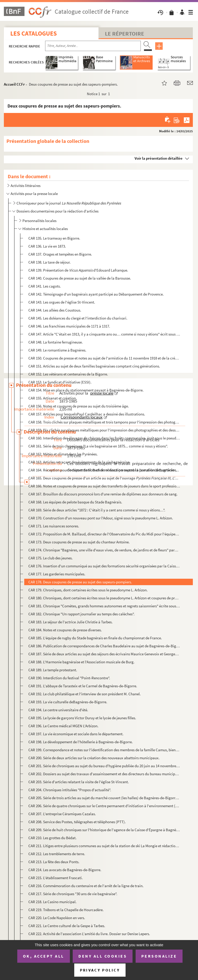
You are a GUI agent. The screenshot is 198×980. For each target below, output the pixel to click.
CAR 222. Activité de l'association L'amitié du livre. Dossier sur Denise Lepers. (89, 934)
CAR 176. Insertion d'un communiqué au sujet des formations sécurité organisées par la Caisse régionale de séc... (104, 566)
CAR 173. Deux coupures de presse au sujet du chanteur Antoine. (79, 542)
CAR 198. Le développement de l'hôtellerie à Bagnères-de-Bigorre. (81, 742)
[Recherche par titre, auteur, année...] (93, 46)
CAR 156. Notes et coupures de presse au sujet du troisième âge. (79, 406)
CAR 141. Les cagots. (45, 286)
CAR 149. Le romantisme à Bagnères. (57, 350)
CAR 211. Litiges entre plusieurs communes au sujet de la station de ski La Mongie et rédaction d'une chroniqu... (104, 846)
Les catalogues (34, 33)
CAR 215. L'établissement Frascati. (56, 878)
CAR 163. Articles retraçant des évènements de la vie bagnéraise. (79, 462)
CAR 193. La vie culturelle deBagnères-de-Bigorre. (68, 702)
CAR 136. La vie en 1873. (47, 246)
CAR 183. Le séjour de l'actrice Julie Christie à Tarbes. (71, 622)
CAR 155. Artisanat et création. (53, 398)
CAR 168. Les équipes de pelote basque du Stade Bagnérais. (75, 502)
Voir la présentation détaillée (159, 158)
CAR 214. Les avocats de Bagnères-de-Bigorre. (65, 870)
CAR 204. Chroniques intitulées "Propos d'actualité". (70, 790)
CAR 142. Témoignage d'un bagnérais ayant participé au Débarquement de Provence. (96, 294)
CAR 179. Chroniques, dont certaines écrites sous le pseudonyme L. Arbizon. (88, 590)
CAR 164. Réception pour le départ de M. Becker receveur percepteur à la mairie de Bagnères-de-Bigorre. (104, 470)
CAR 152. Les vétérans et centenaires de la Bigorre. (68, 374)
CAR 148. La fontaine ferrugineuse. (56, 342)
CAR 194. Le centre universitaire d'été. (58, 710)
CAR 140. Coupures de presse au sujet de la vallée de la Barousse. (80, 278)
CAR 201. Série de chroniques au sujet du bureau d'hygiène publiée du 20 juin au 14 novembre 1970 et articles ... (104, 766)
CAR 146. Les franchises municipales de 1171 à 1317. (69, 326)
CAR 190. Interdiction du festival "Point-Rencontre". (69, 678)
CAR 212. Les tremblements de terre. (57, 854)
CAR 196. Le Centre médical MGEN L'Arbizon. (63, 726)
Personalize (159, 956)
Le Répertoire (125, 34)
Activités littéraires (26, 186)
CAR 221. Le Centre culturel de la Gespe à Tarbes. (67, 926)
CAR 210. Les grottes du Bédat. (52, 838)
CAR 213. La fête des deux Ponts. (54, 862)
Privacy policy (100, 970)
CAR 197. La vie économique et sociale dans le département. (76, 734)
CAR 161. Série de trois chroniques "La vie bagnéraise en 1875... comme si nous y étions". (98, 446)
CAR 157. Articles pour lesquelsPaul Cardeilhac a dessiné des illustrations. (87, 414)
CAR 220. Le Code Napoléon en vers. (57, 918)
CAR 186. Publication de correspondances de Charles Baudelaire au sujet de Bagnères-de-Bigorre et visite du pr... (104, 646)
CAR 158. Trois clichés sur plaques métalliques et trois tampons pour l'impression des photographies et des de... (104, 422)
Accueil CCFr (14, 84)
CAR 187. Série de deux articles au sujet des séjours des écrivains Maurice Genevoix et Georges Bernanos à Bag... (104, 654)
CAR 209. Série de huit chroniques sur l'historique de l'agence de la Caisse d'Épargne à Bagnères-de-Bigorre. (104, 830)
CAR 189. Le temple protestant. (53, 670)
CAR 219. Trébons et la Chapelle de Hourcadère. (66, 910)
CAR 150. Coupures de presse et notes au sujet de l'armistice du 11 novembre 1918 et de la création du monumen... (104, 358)
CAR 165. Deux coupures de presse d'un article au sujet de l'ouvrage (104, 478)
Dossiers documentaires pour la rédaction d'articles (57, 211)
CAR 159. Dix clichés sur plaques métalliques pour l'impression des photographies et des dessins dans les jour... (104, 430)
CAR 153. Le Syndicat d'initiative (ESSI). (60, 382)
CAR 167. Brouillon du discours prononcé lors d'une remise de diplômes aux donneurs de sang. (103, 494)
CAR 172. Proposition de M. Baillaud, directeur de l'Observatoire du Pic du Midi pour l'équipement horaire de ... (104, 534)
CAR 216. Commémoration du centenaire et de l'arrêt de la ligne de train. (86, 886)
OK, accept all (44, 956)
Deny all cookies (103, 956)
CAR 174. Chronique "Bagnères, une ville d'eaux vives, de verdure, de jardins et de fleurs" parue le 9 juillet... (104, 550)
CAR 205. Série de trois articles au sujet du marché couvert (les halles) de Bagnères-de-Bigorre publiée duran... (104, 798)
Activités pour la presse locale (34, 194)
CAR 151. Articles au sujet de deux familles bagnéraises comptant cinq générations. (94, 366)
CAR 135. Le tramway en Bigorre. (54, 238)
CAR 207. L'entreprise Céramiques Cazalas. (62, 814)
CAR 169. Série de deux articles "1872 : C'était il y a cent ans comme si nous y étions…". (97, 510)
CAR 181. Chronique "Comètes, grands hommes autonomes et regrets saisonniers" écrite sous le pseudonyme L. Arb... (104, 606)
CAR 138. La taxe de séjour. (49, 262)
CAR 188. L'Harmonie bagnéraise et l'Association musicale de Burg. (81, 662)
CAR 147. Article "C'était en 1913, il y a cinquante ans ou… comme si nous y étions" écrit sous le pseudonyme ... (104, 334)
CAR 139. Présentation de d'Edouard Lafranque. (78, 270)
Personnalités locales (39, 221)
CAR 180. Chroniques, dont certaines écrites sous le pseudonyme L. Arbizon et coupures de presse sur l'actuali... (104, 598)
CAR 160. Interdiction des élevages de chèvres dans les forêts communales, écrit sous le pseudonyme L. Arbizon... (104, 438)
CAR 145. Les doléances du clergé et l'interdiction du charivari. (78, 318)
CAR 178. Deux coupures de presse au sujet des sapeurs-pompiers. (80, 582)
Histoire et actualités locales (45, 229)
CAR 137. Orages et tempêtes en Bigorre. (60, 254)
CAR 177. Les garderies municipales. (57, 574)
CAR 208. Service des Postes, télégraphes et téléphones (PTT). (77, 822)
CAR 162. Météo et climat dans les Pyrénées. (63, 454)
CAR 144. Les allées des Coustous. (55, 310)
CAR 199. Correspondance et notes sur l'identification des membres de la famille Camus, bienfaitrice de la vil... (104, 750)
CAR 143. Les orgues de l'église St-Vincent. (62, 302)
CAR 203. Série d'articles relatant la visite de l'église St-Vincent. (79, 782)
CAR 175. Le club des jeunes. (51, 558)
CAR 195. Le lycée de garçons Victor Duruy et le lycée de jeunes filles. (82, 718)
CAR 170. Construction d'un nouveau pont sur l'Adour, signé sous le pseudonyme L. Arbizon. (101, 518)
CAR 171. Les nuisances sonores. (54, 526)
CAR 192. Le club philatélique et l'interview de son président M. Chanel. (85, 694)
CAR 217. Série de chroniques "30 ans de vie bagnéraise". (73, 894)
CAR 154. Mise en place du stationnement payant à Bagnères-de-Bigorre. (86, 390)
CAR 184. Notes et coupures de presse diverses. (65, 630)
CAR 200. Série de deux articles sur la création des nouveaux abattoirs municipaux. (94, 758)
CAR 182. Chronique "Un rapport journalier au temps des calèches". (81, 614)
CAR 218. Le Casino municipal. (52, 902)
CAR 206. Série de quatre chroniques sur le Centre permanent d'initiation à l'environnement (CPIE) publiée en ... (104, 806)
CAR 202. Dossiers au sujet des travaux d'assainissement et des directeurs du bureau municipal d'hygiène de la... (104, 774)
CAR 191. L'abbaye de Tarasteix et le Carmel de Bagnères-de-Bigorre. (83, 686)
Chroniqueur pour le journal (69, 203)
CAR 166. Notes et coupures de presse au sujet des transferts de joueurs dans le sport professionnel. (104, 486)
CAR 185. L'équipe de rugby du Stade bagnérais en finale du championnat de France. (95, 638)
